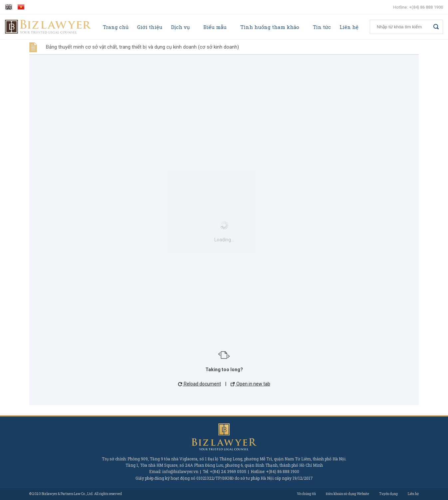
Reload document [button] (200, 384)
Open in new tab (250, 384)
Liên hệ (349, 27)
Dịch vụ (180, 27)
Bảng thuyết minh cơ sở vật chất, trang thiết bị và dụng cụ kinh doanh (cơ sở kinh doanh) (142, 47)
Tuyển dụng (388, 494)
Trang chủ (116, 27)
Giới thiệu (150, 27)
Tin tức (322, 27)
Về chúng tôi (306, 494)
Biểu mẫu (215, 27)
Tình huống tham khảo (270, 27)
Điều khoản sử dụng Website (347, 494)
